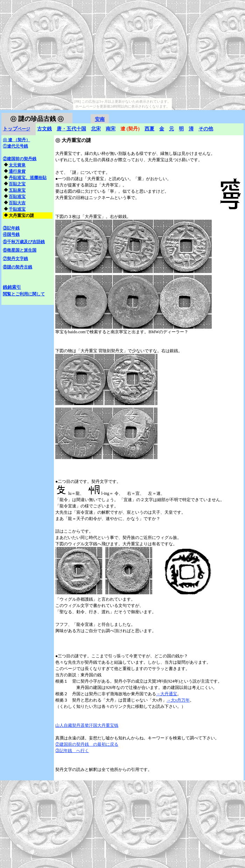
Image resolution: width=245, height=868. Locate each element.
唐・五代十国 (71, 129)
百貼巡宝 (17, 197)
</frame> (228, 114)
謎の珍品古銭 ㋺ (37, 119)
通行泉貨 (17, 171)
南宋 (111, 129)
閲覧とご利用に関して (24, 294)
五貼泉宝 (17, 190)
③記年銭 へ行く (72, 751)
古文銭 (44, 129)
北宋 (96, 129)
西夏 (149, 129)
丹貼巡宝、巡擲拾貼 (28, 178)
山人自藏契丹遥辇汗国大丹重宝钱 (87, 725)
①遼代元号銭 (15, 146)
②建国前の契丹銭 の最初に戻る (87, 744)
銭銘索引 (12, 287)
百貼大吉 (17, 203)
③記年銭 (11, 228)
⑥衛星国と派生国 (20, 250)
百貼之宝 (17, 184)
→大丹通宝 (167, 694)
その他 (206, 129)
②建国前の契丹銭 (20, 159)
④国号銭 (11, 234)
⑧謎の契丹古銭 (17, 267)
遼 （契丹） (16, 140)
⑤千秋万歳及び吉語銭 (24, 242)
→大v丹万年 (178, 700)
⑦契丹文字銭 (15, 259)
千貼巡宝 (17, 209)
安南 (100, 119)
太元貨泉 (17, 165)
